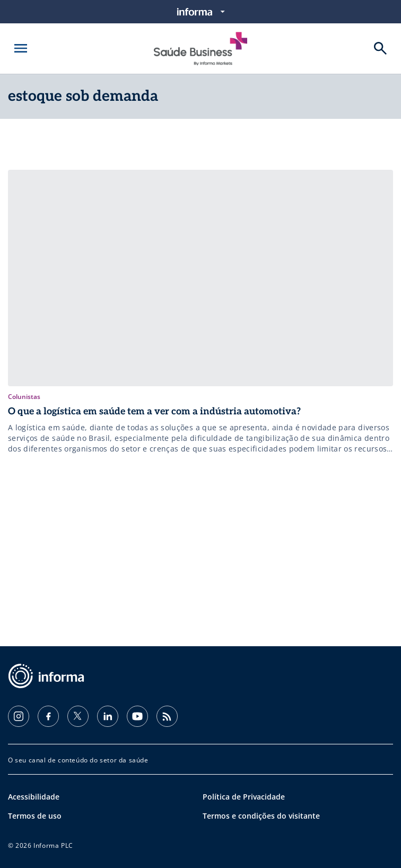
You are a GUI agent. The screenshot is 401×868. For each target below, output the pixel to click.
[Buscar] (380, 48)
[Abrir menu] (21, 48)
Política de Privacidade (244, 797)
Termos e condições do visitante (261, 816)
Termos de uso (35, 816)
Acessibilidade (34, 797)
